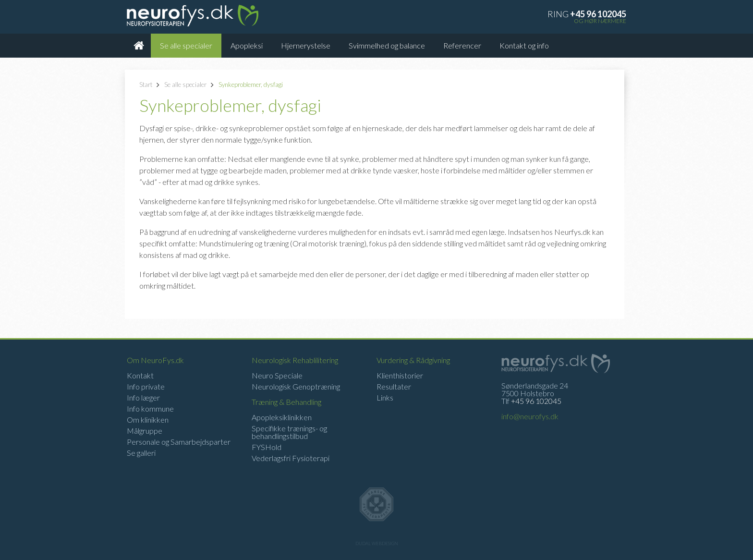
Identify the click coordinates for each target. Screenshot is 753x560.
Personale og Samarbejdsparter (179, 442)
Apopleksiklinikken (282, 417)
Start (146, 85)
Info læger (143, 397)
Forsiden (139, 46)
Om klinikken (148, 420)
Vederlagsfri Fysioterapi (291, 458)
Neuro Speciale (277, 375)
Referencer (462, 45)
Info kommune (150, 408)
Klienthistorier (400, 375)
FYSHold (267, 447)
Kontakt (140, 375)
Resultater (394, 386)
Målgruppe (145, 431)
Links (385, 397)
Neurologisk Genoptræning (296, 386)
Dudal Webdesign (377, 543)
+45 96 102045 (598, 14)
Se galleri (141, 453)
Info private (146, 386)
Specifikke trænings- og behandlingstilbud (289, 432)
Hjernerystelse (306, 45)
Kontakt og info (524, 45)
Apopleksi (247, 45)
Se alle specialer (186, 45)
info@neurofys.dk (530, 416)
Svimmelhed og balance (387, 45)
